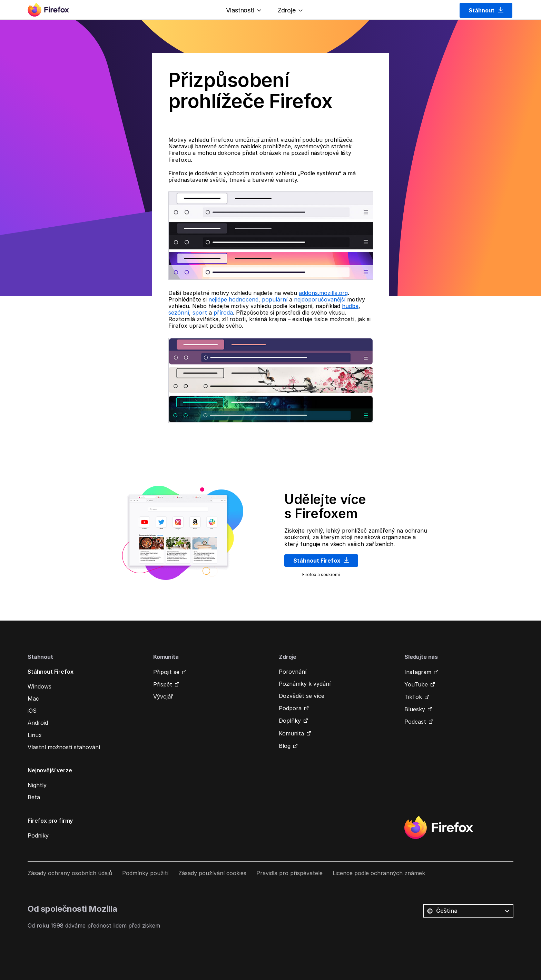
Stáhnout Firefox (321, 561)
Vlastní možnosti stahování (64, 747)
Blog (285, 746)
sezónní (179, 313)
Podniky (38, 835)
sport (200, 313)
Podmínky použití (145, 873)
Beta (34, 797)
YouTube (416, 684)
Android (38, 723)
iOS (32, 711)
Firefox (439, 828)
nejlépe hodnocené (233, 299)
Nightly (37, 785)
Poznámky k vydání (305, 684)
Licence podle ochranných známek (379, 873)
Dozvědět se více (302, 696)
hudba (350, 306)
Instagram (418, 672)
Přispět (163, 684)
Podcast (415, 722)
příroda (223, 313)
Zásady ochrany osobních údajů (70, 873)
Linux (35, 735)
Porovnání (293, 672)
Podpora (290, 708)
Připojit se (166, 672)
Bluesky (415, 709)
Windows (40, 686)
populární (275, 299)
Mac (33, 699)
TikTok (413, 697)
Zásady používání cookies (212, 873)
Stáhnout (486, 10)
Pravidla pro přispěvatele (289, 873)
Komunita (291, 733)
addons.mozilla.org (323, 293)
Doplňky (290, 721)
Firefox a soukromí (321, 575)
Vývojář (163, 696)
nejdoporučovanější (320, 299)
